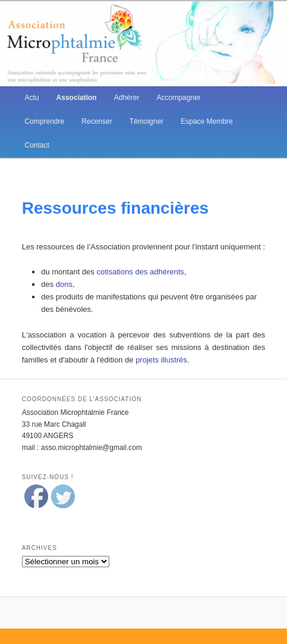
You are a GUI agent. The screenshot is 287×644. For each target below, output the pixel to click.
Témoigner (146, 121)
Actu (32, 98)
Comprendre (45, 121)
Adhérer (127, 98)
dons (64, 284)
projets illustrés (161, 360)
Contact (37, 145)
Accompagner (179, 98)
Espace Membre (206, 121)
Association (77, 98)
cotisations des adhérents (140, 272)
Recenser (97, 121)
